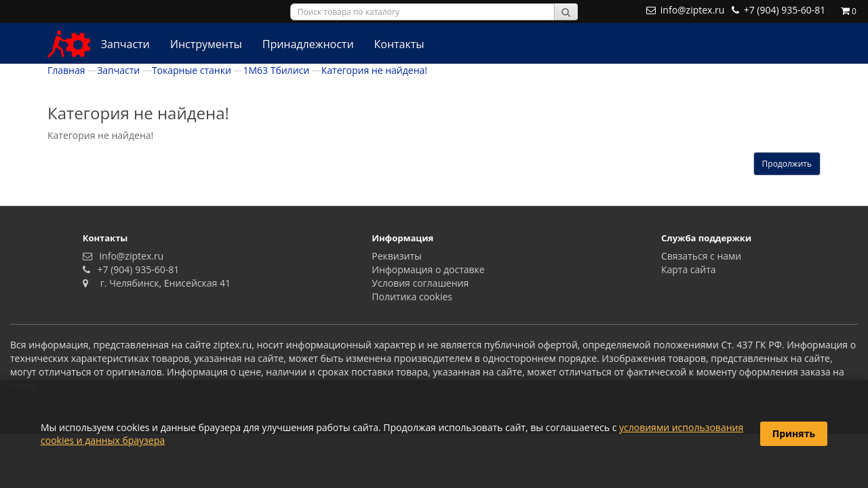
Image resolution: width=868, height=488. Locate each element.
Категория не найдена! (374, 70)
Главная (66, 70)
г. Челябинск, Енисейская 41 (160, 283)
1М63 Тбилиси (276, 70)
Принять (794, 433)
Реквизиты (396, 256)
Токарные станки (192, 70)
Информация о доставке (428, 269)
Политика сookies (412, 297)
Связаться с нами (701, 256)
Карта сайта (689, 269)
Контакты (399, 44)
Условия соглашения (420, 283)
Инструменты (206, 44)
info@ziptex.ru (129, 256)
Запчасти (125, 44)
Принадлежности (308, 44)
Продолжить (787, 164)
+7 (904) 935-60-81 (136, 269)
